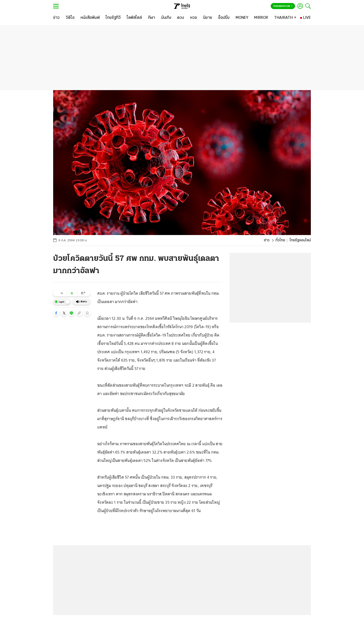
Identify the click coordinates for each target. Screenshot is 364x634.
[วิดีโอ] (70, 18)
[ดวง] (181, 18)
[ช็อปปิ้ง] (224, 18)
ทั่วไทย (280, 240)
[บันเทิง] (166, 18)
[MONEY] (242, 18)
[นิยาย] (208, 18)
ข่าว (267, 240)
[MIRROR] (261, 18)
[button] (56, 313)
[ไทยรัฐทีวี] (113, 18)
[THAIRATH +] (285, 18)
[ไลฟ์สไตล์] (134, 18)
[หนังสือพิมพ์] (90, 18)
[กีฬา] (151, 18)
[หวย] (194, 18)
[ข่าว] (56, 18)
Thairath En (283, 6)
